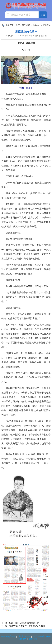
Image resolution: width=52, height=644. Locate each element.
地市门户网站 (24, 637)
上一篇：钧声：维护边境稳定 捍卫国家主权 (20, 623)
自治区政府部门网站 (42, 637)
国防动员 (26, 25)
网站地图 (33, 639)
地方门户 (22, 639)
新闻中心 (36, 25)
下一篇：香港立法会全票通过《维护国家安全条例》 (24, 626)
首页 (18, 25)
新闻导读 (47, 25)
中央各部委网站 (8, 637)
